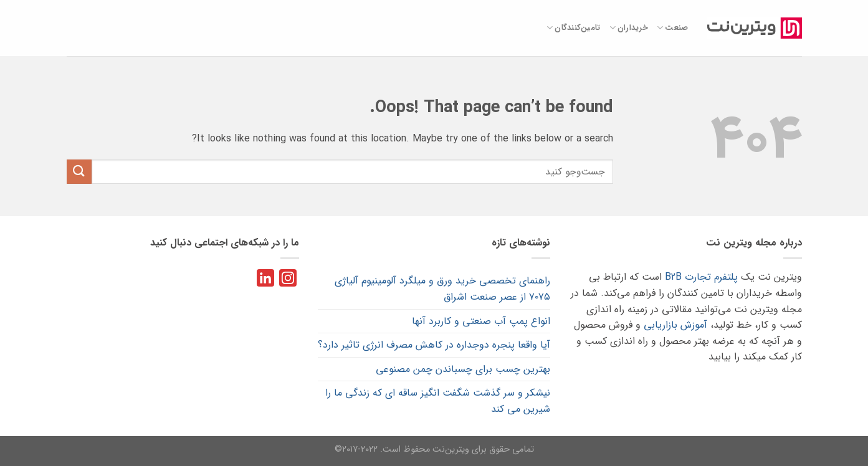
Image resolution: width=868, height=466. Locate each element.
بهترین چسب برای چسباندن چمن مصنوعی (463, 369)
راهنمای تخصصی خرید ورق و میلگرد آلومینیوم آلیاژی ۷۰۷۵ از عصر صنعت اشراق (442, 289)
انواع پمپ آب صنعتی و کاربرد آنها (481, 321)
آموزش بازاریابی (675, 325)
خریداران (629, 28)
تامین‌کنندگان (574, 28)
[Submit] (79, 172)
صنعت (672, 28)
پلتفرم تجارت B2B (701, 277)
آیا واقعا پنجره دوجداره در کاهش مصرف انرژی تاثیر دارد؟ (434, 345)
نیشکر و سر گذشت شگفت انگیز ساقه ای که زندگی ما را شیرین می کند (438, 401)
